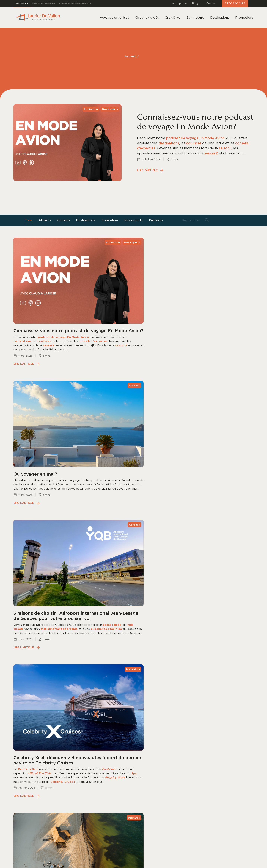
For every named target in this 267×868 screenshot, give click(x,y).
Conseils (65, 220)
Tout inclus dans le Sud (102, 769)
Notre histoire (137, 761)
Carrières (133, 784)
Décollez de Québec (100, 792)
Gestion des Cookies (65, 862)
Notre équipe (137, 745)
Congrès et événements (75, 4)
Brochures (134, 769)
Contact (212, 4)
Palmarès (157, 220)
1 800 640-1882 (235, 4)
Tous (30, 220)
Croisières (91, 761)
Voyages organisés (99, 745)
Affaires (46, 220)
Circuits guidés (95, 753)
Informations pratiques (145, 776)
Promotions (244, 17)
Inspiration (111, 220)
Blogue (197, 4)
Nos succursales (139, 753)
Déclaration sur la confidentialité (32, 862)
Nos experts (134, 220)
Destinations (220, 17)
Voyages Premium (98, 776)
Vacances (22, 4)
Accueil (130, 57)
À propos (179, 4)
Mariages (90, 784)
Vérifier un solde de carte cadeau (111, 816)
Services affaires (44, 4)
